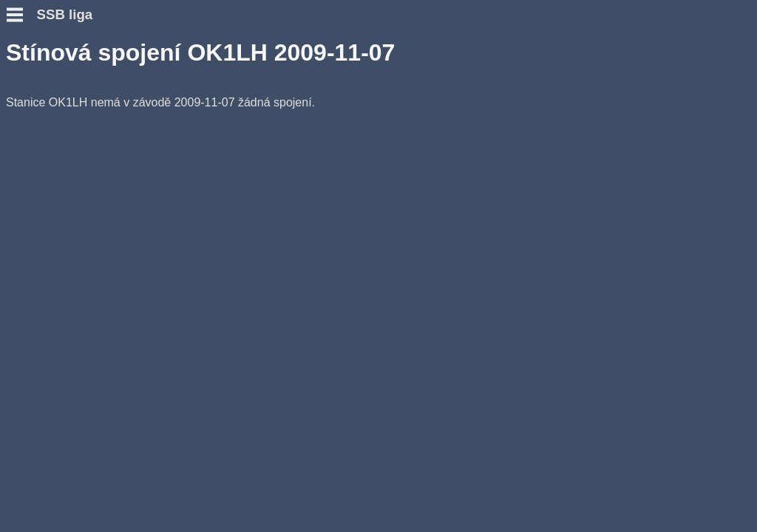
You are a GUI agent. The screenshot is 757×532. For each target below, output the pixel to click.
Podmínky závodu (56, 102)
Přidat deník (40, 163)
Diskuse (28, 216)
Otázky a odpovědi (58, 115)
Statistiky (32, 203)
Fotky (22, 229)
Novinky (29, 88)
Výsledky (31, 190)
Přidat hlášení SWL (60, 176)
